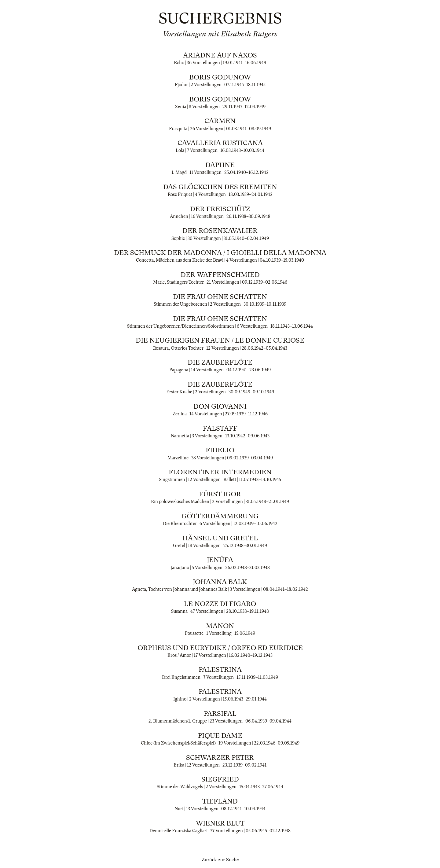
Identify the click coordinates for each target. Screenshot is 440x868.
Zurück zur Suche (220, 860)
